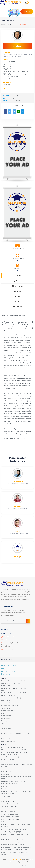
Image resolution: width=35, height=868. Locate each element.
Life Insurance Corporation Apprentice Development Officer (15, 834)
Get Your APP (6, 674)
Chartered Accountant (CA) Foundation (11, 726)
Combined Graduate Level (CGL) (9, 760)
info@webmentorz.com (11, 640)
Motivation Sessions (6, 716)
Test (4, 668)
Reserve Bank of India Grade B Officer (10, 804)
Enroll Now (17, 46)
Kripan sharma (17, 556)
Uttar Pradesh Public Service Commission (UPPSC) (14, 693)
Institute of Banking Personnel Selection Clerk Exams (14, 781)
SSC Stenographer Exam (7, 796)
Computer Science (6, 708)
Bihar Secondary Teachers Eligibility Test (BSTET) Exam (15, 845)
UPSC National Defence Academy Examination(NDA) (14, 750)
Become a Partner (9, 671)
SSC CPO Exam (5, 789)
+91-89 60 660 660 (9, 637)
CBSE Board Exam (6, 822)
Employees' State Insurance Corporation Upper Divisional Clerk (17, 847)
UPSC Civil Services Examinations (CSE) (11, 757)
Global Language (6, 731)
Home (3, 24)
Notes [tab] (17, 296)
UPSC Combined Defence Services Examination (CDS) (14, 747)
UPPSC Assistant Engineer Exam (10, 814)
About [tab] (18, 276)
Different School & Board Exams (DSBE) (11, 698)
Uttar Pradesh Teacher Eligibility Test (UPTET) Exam (14, 829)
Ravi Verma (17, 531)
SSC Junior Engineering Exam (9, 809)
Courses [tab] (17, 281)
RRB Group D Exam (6, 772)
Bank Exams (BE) (6, 686)
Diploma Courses (6, 739)
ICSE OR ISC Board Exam (8, 827)
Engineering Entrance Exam (8, 713)
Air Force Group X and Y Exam (9, 802)
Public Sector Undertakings (8, 741)
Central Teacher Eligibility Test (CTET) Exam (12, 832)
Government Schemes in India (9, 736)
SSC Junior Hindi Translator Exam (10, 807)
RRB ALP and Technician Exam (9, 784)
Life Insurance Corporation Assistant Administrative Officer (16, 824)
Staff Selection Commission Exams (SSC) (12, 683)
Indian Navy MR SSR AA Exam (9, 812)
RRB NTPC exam (6, 774)
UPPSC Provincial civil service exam (10, 819)
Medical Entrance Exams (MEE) (9, 695)
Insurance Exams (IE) (7, 701)
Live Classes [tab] (17, 286)
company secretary (6, 728)
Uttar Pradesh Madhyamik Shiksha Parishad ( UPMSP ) (15, 850)
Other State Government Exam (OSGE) (11, 706)
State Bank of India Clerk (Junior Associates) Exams (14, 769)
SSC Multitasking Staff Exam (9, 794)
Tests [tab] (17, 302)
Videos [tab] (17, 291)
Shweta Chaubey (18, 482)
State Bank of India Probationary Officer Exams (13, 762)
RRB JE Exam (5, 786)
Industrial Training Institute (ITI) (9, 711)
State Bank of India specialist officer (10, 817)
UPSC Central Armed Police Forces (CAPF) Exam (13, 842)
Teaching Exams (5, 723)
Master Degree (5, 721)
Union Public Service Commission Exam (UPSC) (13, 681)
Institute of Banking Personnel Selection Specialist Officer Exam (17, 791)
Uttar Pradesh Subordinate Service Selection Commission (15, 734)
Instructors (12, 24)
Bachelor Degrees (6, 718)
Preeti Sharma (17, 506)
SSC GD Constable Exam (8, 799)
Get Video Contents (9, 665)
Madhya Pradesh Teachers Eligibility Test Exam (13, 840)
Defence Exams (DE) (6, 703)
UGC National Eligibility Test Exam (10, 837)
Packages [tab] (17, 307)
